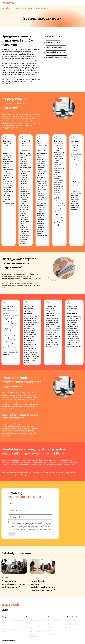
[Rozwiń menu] (82, 3)
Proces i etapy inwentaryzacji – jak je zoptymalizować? (13, 584)
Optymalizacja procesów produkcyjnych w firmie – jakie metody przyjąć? (42, 585)
